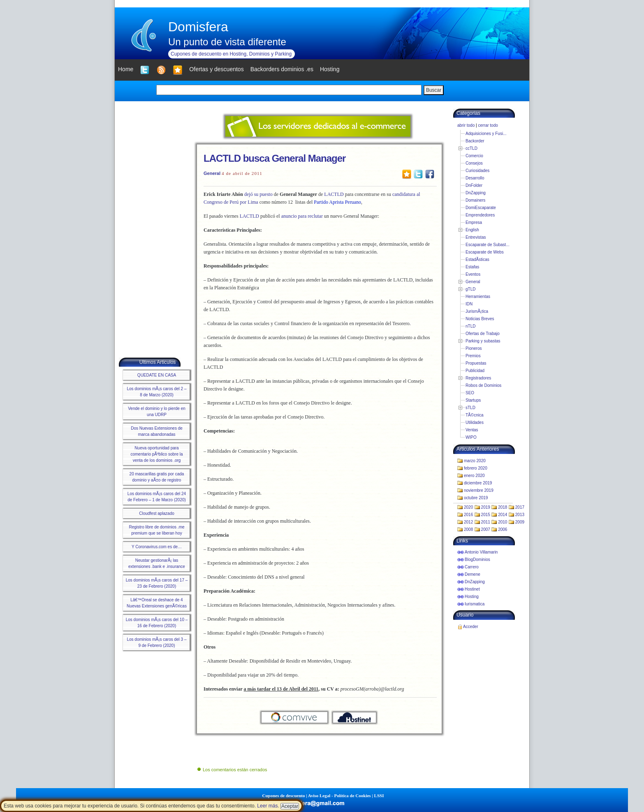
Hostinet (472, 589)
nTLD (470, 326)
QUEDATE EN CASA (157, 375)
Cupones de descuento (284, 796)
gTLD (470, 289)
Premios (473, 356)
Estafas (472, 267)
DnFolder (474, 185)
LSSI (379, 796)
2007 (486, 529)
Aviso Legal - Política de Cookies (339, 796)
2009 (520, 522)
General (212, 173)
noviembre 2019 (479, 490)
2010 (503, 522)
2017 (520, 507)
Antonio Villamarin (481, 552)
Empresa (474, 222)
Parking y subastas (483, 341)
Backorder (475, 141)
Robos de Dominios (483, 385)
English (472, 230)
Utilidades (475, 422)
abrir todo (466, 125)
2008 (468, 529)
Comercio (474, 156)
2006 (503, 529)
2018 (503, 507)
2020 (468, 507)
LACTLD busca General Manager (275, 158)
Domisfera (198, 27)
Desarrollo (475, 178)
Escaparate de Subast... (488, 245)
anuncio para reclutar (302, 216)
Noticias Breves (480, 319)
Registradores (478, 378)
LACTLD (334, 194)
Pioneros (474, 348)
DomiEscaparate (481, 208)
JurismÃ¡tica (477, 311)
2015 (486, 515)
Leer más (267, 806)
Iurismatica (475, 604)
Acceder (471, 627)
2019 (486, 507)
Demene (473, 574)
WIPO (471, 437)
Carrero (472, 567)
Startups (473, 400)
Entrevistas (476, 237)
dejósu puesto (258, 194)
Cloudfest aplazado (157, 513)
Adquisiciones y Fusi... (486, 134)
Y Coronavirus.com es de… (157, 547)
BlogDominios (477, 560)
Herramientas (478, 297)
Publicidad (475, 371)
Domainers (475, 200)
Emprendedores (480, 215)
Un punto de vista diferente (227, 42)
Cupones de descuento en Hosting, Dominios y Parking (231, 54)
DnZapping (476, 193)
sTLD (470, 408)
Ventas (472, 430)
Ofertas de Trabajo (483, 334)
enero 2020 (474, 476)
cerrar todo (488, 125)
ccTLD (471, 148)
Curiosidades (477, 171)
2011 (486, 522)
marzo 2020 (475, 461)
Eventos (473, 274)
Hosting (472, 597)
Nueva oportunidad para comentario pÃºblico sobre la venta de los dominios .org (156, 454)
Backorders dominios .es (282, 69)
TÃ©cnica (475, 415)
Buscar (434, 90)
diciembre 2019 (478, 483)
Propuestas (476, 363)
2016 (468, 515)
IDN (469, 304)
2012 (468, 522)
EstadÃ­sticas (477, 259)
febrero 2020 (476, 468)
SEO (470, 393)
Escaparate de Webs (485, 252)
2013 (520, 515)
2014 (503, 515)
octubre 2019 (476, 498)
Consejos (474, 163)
